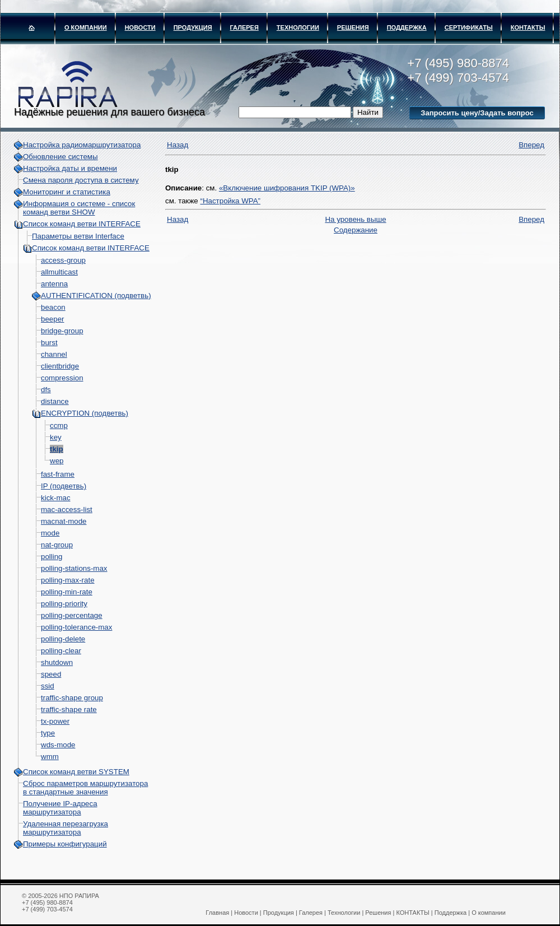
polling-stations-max (74, 568)
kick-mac (56, 498)
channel (54, 354)
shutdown (57, 662)
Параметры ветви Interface (78, 236)
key (56, 437)
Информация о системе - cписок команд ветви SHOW (79, 208)
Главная (217, 913)
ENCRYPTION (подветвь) (85, 413)
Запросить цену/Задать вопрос (477, 113)
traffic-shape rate (69, 709)
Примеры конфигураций (65, 844)
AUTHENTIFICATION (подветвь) (96, 296)
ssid (48, 686)
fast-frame (58, 474)
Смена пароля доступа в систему (81, 180)
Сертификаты (469, 27)
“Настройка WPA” (230, 201)
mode (50, 533)
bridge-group (62, 331)
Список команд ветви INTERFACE (82, 224)
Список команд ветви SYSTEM (76, 772)
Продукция (193, 27)
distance (55, 401)
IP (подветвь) (64, 486)
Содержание (356, 230)
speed (51, 674)
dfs (46, 390)
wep (57, 461)
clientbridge (60, 366)
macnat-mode (64, 521)
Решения (353, 27)
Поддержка (407, 27)
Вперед (531, 145)
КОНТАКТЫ (528, 27)
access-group (63, 260)
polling (52, 557)
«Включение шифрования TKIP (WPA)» (287, 188)
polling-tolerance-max (76, 627)
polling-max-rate (68, 580)
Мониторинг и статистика (67, 192)
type (48, 733)
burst (49, 343)
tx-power (55, 721)
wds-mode (58, 745)
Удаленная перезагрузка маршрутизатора (66, 828)
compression (62, 378)
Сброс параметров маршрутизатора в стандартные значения (85, 788)
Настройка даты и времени (70, 168)
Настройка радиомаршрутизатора (82, 145)
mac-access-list (67, 509)
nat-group (57, 545)
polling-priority (64, 604)
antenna (54, 284)
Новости (140, 27)
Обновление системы (60, 157)
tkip (57, 449)
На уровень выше (355, 219)
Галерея (244, 27)
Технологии (298, 27)
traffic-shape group (72, 698)
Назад (178, 145)
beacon (53, 307)
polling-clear (61, 651)
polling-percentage (72, 615)
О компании (86, 27)
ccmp (59, 425)
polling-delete (63, 639)
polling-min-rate (67, 592)
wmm (50, 757)
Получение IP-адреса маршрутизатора (60, 808)
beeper (53, 319)
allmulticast (59, 272)
